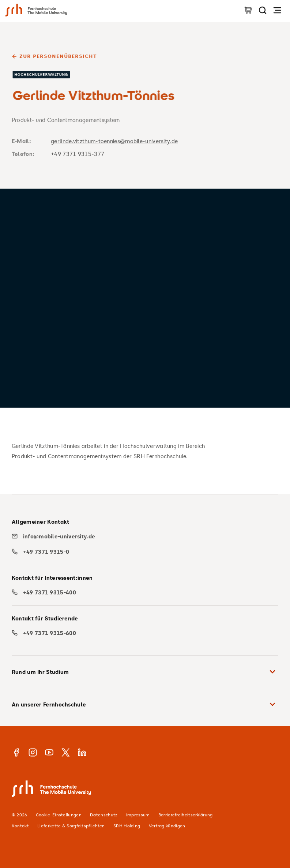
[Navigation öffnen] (277, 10)
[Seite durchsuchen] (263, 10)
